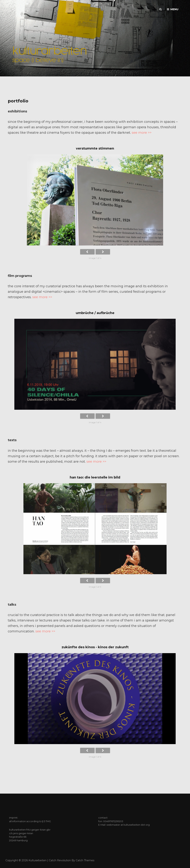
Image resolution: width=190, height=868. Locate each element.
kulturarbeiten (38, 860)
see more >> (142, 133)
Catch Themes (85, 860)
